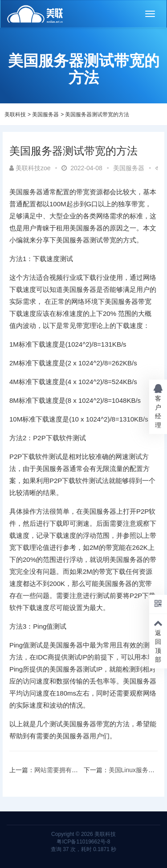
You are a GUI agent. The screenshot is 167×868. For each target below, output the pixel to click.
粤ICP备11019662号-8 (83, 842)
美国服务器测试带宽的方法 (97, 115)
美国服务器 (45, 115)
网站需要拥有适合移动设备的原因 (81, 770)
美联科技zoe (30, 168)
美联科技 (15, 115)
